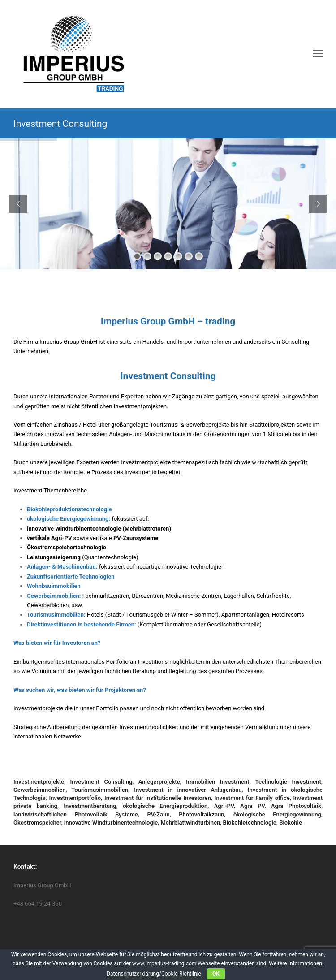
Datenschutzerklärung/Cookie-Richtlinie (154, 974)
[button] (318, 54)
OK (216, 974)
